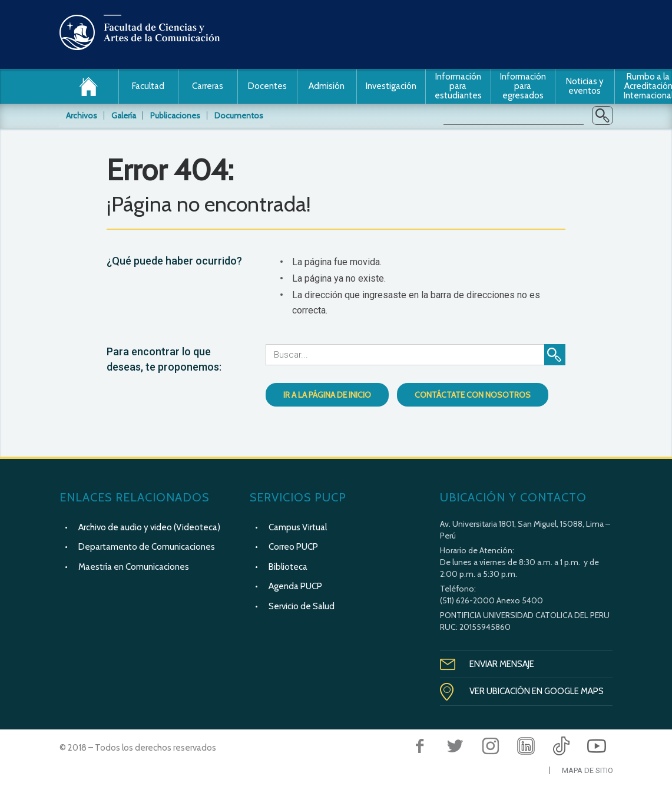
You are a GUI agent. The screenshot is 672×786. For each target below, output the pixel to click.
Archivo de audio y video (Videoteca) (149, 527)
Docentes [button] (267, 86)
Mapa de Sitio (587, 770)
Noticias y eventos (585, 86)
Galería (124, 115)
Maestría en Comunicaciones (134, 567)
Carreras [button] (208, 86)
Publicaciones (175, 115)
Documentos (239, 115)
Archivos (82, 115)
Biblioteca (288, 567)
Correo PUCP (293, 547)
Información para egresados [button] (523, 86)
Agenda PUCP (295, 586)
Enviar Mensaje (502, 664)
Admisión (327, 86)
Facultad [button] (148, 86)
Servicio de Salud (302, 606)
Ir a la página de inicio (327, 395)
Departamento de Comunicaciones (147, 547)
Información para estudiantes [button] (458, 86)
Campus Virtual (298, 527)
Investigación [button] (391, 86)
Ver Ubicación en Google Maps (537, 691)
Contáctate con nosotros (473, 395)
